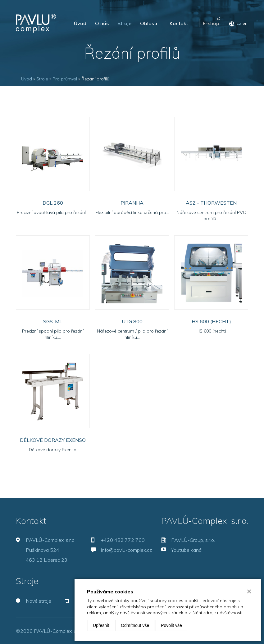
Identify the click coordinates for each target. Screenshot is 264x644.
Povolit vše (171, 625)
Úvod (80, 23)
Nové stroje (39, 601)
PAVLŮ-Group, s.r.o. (193, 540)
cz (239, 23)
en (245, 23)
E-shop (211, 23)
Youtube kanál (187, 550)
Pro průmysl (65, 79)
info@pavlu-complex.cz (126, 550)
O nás (102, 23)
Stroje (124, 23)
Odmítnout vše (135, 625)
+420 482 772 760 (123, 540)
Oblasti (149, 23)
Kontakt (179, 23)
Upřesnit (101, 625)
